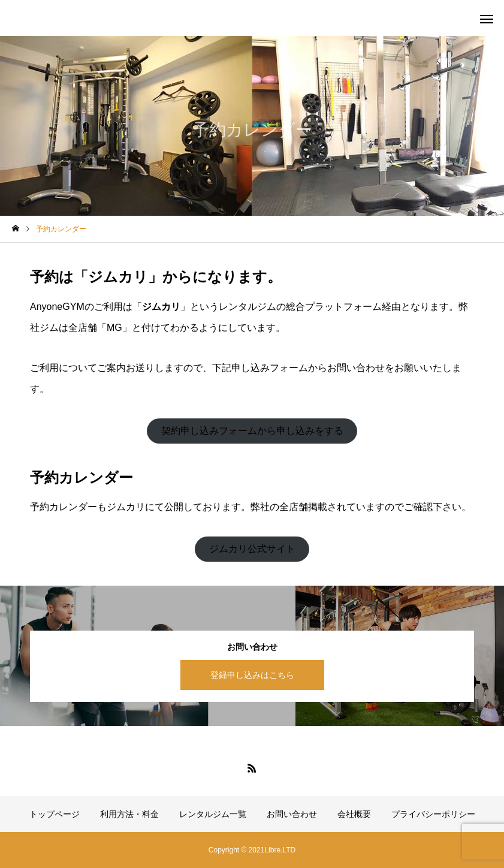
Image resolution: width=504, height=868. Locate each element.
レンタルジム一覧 (213, 814)
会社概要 (354, 814)
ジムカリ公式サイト (252, 549)
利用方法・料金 (129, 814)
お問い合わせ (292, 814)
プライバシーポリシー (433, 814)
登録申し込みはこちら (252, 675)
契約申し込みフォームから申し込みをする (252, 431)
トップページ (55, 814)
